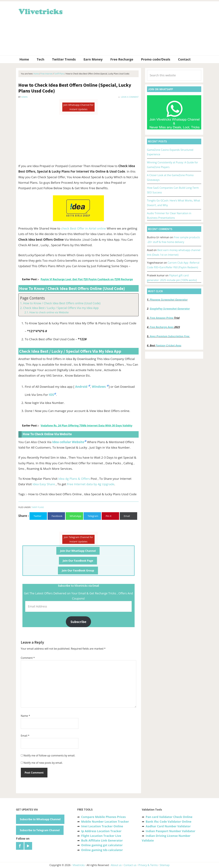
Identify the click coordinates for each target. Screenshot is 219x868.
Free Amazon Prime (162, 318)
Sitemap (165, 865)
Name (25, 716)
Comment (28, 658)
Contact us (130, 865)
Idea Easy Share (44, 484)
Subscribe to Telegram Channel (40, 830)
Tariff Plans (38, 507)
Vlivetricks (40, 11)
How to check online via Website (49, 312)
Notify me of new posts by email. (43, 763)
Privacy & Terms (148, 865)
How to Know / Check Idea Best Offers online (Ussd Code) (62, 303)
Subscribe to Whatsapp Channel (40, 819)
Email (25, 736)
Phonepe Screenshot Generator (169, 300)
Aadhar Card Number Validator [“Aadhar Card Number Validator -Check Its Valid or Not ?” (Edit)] (168, 826)
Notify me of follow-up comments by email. (49, 755)
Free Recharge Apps (162, 327)
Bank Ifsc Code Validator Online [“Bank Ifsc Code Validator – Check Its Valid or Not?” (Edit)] (169, 822)
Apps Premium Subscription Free (170, 336)
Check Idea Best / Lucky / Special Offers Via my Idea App (61, 308)
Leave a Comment (130, 97)
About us (116, 865)
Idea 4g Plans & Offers (74, 479)
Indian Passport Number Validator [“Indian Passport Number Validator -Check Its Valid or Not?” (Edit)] (171, 831)
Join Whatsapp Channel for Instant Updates (78, 107)
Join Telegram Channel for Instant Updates (79, 539)
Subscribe (78, 622)
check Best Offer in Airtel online (84, 228)
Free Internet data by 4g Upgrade (91, 484)
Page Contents (33, 298)
